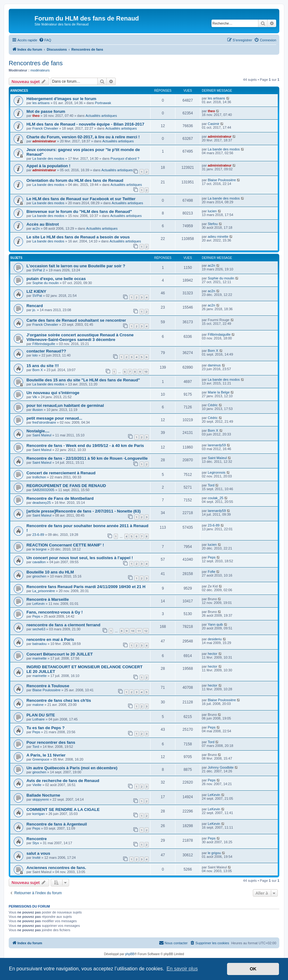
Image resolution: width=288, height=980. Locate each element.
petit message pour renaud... (54, 418)
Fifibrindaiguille (44, 344)
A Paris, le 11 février (46, 755)
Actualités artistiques (101, 116)
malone (38, 705)
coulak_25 (216, 498)
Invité (36, 858)
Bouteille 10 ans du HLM (50, 572)
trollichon (39, 477)
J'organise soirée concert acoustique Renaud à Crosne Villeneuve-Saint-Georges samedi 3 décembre (80, 337)
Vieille (37, 785)
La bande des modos (48, 159)
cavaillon (39, 562)
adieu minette (218, 237)
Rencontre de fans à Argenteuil (57, 824)
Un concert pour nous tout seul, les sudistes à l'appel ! (80, 558)
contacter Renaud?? (46, 351)
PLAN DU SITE (41, 715)
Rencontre (37, 839)
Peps (212, 557)
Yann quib (215, 624)
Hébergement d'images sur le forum (61, 99)
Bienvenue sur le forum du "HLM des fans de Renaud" (79, 212)
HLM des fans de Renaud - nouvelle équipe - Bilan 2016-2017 (85, 124)
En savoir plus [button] (182, 969)
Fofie (211, 572)
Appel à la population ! (48, 166)
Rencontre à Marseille (48, 599)
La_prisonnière (44, 591)
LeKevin (39, 604)
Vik (35, 397)
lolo (35, 355)
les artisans (41, 103)
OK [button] (253, 969)
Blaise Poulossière (222, 180)
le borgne (39, 549)
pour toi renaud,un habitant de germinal (65, 405)
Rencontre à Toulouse (48, 686)
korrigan (39, 814)
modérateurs (40, 70)
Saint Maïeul (42, 435)
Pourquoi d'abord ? (125, 159)
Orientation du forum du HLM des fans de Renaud (75, 180)
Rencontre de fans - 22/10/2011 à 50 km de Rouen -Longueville (87, 458)
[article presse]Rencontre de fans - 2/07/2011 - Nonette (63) (84, 511)
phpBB (130, 954)
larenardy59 (217, 445)
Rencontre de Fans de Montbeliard (60, 498)
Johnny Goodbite (221, 767)
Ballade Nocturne (43, 795)
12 (146, 631)
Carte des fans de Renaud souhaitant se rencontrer (76, 320)
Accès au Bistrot (43, 224)
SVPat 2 (39, 270)
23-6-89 (38, 535)
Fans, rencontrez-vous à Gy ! (55, 612)
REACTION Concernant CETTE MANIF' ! (65, 545)
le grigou (214, 853)
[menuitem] (45, 40)
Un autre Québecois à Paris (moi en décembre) (72, 768)
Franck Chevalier (45, 128)
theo (36, 116)
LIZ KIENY (36, 291)
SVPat (37, 296)
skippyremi (41, 799)
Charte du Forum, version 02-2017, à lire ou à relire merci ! (83, 137)
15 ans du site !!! (43, 366)
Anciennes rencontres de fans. (56, 868)
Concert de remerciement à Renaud (61, 473)
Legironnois (217, 472)
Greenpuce (41, 759)
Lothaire (39, 719)
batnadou (39, 644)
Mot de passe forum (46, 111)
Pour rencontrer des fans (51, 742)
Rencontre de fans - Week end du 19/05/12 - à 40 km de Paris (85, 446)
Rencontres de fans (36, 63)
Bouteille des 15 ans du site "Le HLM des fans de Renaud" (83, 380)
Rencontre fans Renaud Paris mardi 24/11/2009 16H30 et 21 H (86, 587)
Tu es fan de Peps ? (46, 728)
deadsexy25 (42, 503)
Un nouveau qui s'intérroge (53, 393)
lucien (212, 211)
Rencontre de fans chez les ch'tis (59, 700)
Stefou (213, 224)
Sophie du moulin (46, 283)
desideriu (215, 639)
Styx (36, 843)
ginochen (39, 576)
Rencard (35, 306)
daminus (214, 365)
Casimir (214, 124)
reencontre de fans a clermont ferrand (63, 625)
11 (139, 631)
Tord (211, 485)
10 (146, 372)
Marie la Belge (219, 392)
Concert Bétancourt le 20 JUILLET (60, 654)
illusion (38, 410)
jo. (34, 310)
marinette (39, 658)
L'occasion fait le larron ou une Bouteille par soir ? (76, 266)
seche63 (39, 629)
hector (213, 654)
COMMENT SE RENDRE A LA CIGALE (63, 810)
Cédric (213, 405)
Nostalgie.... (38, 431)
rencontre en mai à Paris (50, 640)
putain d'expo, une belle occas (56, 279)
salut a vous (38, 853)
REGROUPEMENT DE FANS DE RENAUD (66, 486)
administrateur (44, 141)
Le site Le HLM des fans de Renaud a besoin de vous (78, 237)
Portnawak (103, 103)
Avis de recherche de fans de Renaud (63, 781)
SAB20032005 (43, 490)
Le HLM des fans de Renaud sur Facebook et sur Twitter (81, 199)
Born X (213, 351)
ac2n (36, 228)
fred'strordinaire (44, 422)
